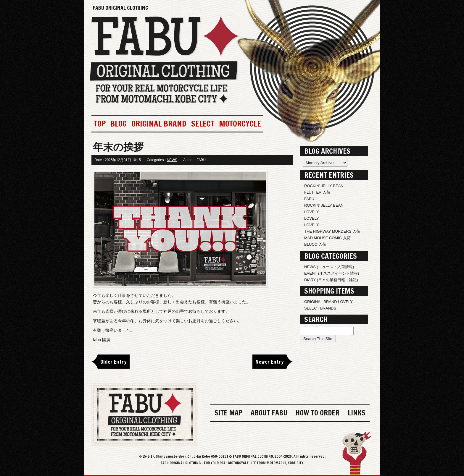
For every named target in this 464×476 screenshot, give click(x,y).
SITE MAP (228, 413)
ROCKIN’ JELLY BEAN (324, 186)
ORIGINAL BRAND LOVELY (328, 302)
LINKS (357, 413)
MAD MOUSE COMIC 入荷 (327, 238)
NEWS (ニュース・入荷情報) (329, 267)
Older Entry (113, 362)
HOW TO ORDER (318, 413)
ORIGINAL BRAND (159, 124)
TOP (100, 124)
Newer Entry (270, 362)
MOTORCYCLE (240, 124)
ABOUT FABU (269, 413)
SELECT (203, 124)
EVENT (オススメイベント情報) (332, 273)
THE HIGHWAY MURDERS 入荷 (332, 231)
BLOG (119, 124)
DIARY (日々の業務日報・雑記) (331, 280)
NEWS (172, 160)
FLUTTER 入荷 (317, 192)
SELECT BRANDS (320, 308)
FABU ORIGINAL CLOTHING (121, 8)
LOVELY (312, 212)
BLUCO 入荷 (315, 244)
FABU (309, 199)
